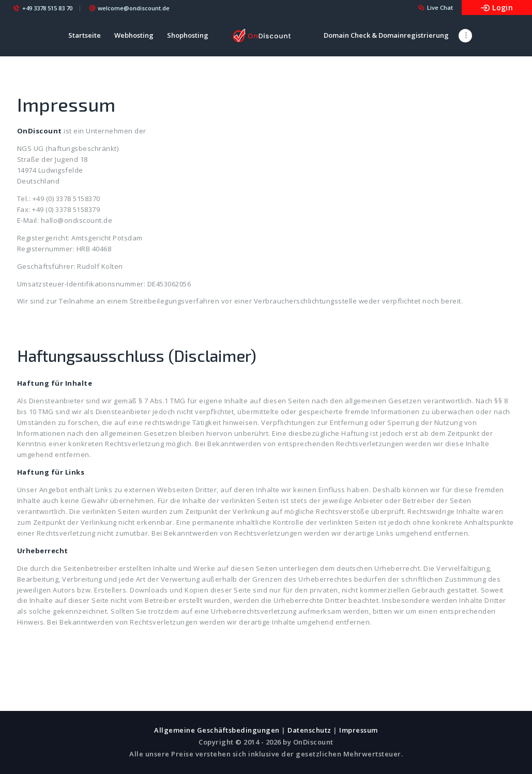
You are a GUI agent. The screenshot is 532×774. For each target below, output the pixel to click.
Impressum (359, 730)
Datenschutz (309, 730)
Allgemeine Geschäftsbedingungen (217, 730)
